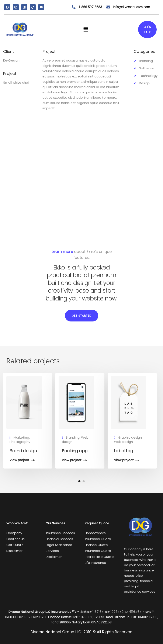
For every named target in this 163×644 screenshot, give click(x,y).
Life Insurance (95, 563)
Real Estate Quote (99, 557)
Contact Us (15, 539)
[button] (86, 29)
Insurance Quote (98, 551)
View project (19, 460)
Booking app (75, 451)
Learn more (62, 252)
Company (14, 533)
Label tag (124, 451)
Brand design (23, 451)
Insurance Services (60, 533)
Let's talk (147, 29)
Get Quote (15, 545)
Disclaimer (14, 551)
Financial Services (59, 539)
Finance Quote (96, 545)
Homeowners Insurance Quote (98, 536)
